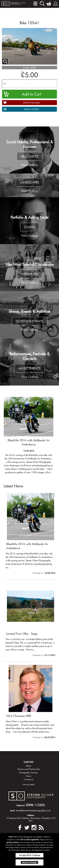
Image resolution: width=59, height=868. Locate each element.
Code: (26, 67)
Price (22, 71)
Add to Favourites (31, 103)
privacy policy (12, 842)
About (29, 766)
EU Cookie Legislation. (30, 839)
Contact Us (29, 779)
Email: (13, 810)
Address (31, 815)
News (29, 776)
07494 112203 (35, 805)
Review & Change (29, 862)
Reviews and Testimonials (29, 769)
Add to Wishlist (31, 109)
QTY (5, 84)
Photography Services (29, 772)
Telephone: (21, 805)
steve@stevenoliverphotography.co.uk (33, 810)
